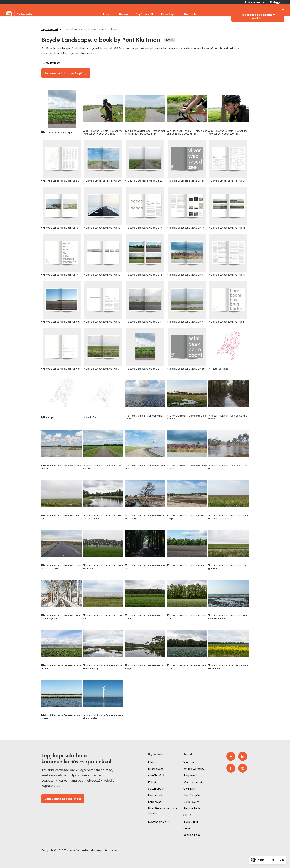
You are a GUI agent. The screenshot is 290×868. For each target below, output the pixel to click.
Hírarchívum (155, 769)
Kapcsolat (191, 14)
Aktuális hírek (156, 775)
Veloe (187, 828)
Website (189, 762)
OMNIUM (189, 789)
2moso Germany (194, 769)
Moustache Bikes (195, 782)
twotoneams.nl (257, 2)
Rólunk (124, 14)
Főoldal (153, 762)
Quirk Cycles (192, 802)
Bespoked (190, 775)
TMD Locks (191, 822)
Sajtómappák (145, 14)
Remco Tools (192, 808)
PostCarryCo (192, 795)
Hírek (105, 14)
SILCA (187, 815)
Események (169, 14)
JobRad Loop (192, 835)
